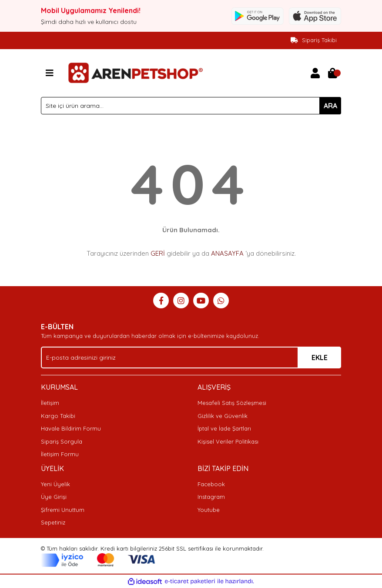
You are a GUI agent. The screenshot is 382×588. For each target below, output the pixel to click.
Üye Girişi (54, 497)
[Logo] (134, 72)
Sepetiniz (53, 522)
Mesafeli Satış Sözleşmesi (232, 403)
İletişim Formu (60, 454)
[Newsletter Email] (191, 357)
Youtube (209, 510)
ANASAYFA (227, 253)
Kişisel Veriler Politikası (228, 441)
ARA (330, 106)
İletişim (50, 403)
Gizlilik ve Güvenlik (223, 416)
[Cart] (332, 73)
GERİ (158, 253)
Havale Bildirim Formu (71, 428)
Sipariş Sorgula (62, 441)
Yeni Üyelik (55, 484)
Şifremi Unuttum (63, 510)
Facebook (211, 484)
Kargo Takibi (58, 416)
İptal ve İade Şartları (224, 428)
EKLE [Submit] (320, 357)
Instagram (211, 497)
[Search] (191, 106)
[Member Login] (315, 73)
